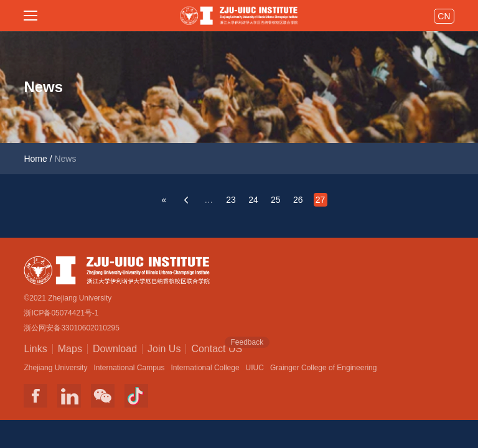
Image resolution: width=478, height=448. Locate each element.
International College (205, 368)
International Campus (129, 368)
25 (276, 200)
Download (115, 349)
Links (35, 349)
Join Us (164, 349)
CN (444, 16)
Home (35, 159)
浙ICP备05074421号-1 (61, 313)
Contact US (217, 348)
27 (321, 200)
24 (253, 200)
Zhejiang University (55, 368)
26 (298, 200)
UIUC (255, 368)
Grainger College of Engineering (323, 368)
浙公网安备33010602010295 (71, 328)
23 (231, 200)
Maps (70, 349)
